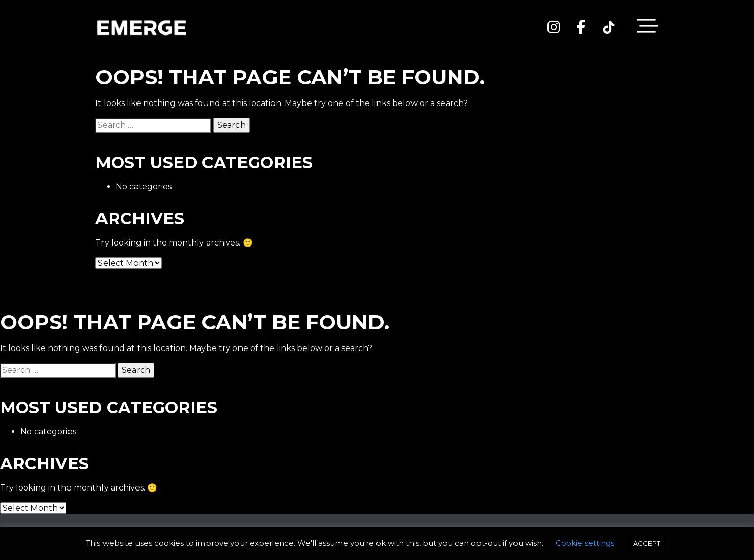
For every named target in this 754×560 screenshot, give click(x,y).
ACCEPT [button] (647, 543)
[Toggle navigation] (647, 28)
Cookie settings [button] (585, 543)
